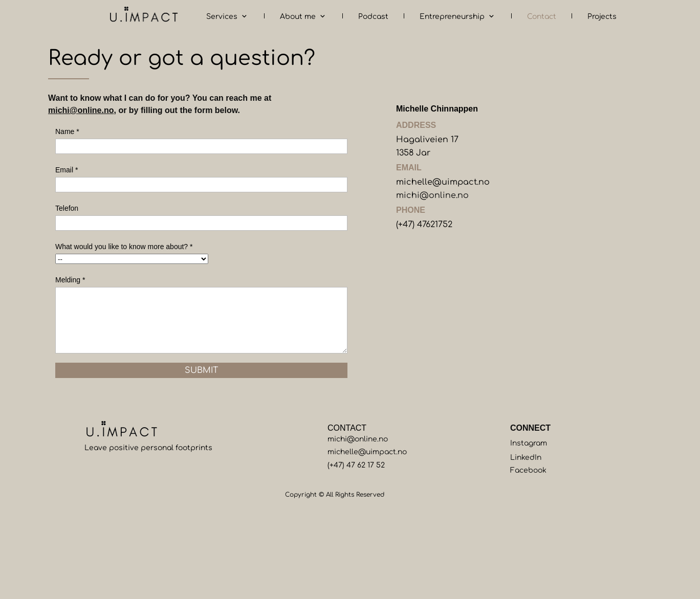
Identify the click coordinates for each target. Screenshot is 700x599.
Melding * (70, 280)
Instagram (529, 443)
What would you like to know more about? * (124, 247)
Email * (67, 170)
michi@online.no (81, 110)
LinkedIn (526, 458)
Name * (67, 131)
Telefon (67, 208)
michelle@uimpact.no (443, 182)
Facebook (528, 470)
